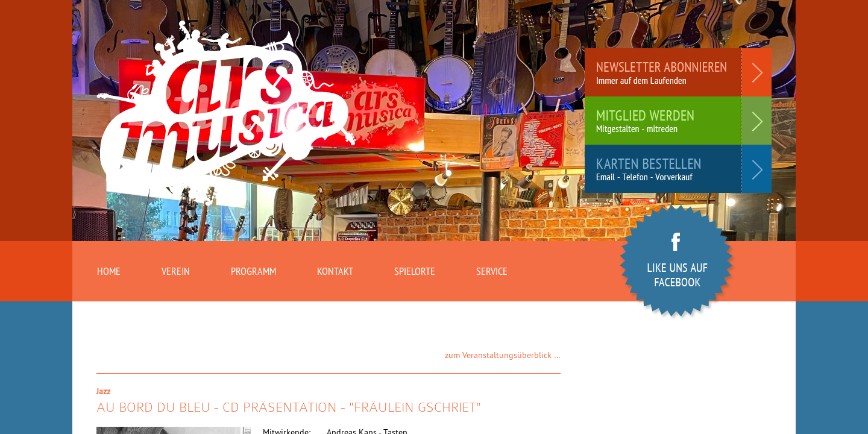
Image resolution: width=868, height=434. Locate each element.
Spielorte (415, 271)
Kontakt (335, 271)
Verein (176, 271)
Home (109, 271)
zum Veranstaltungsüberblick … (503, 355)
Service (492, 271)
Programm (253, 271)
